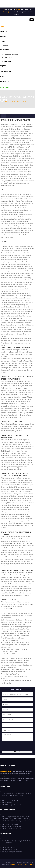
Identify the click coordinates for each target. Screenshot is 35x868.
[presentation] (16, 746)
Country (3, 37)
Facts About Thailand (10, 54)
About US (3, 31)
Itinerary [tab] (10, 116)
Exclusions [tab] (25, 116)
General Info (7, 61)
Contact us (4, 82)
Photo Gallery (5, 71)
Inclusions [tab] (17, 116)
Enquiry (3, 66)
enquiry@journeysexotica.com (22, 12)
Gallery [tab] (31, 116)
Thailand (5, 45)
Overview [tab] (3, 116)
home (2, 102)
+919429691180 (10, 9)
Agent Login (5, 87)
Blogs (2, 77)
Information (5, 49)
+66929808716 (26, 9)
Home (2, 26)
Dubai (4, 41)
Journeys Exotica (16, 864)
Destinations (7, 58)
